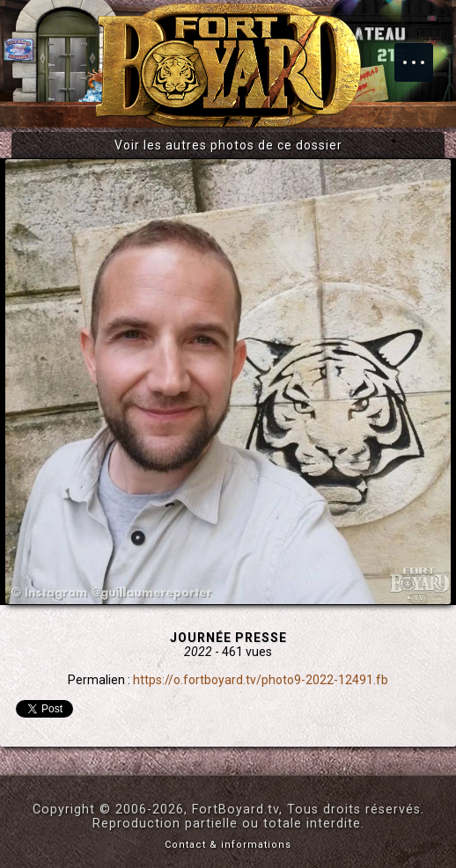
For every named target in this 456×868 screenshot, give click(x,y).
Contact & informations (228, 845)
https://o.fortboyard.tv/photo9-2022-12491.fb (261, 680)
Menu (423, 54)
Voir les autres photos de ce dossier (228, 145)
